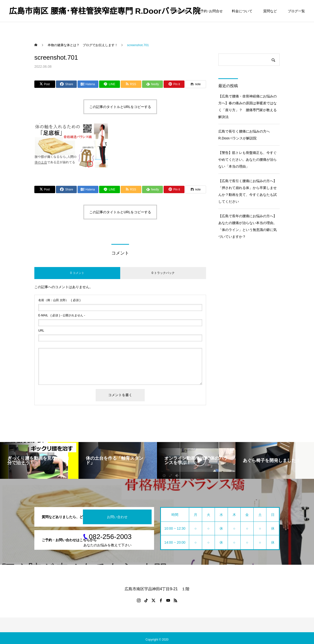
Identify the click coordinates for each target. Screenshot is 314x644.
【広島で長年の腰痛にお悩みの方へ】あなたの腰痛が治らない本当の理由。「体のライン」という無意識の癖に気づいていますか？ (248, 226)
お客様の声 (179, 11)
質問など (271, 11)
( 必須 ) (59, 300)
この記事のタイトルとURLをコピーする (120, 107)
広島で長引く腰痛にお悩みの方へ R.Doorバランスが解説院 (246, 135)
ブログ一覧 (296, 11)
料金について (242, 11)
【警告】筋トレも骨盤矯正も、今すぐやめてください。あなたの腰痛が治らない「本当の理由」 (248, 160)
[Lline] (110, 84)
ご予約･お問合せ (210, 11)
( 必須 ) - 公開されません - (62, 315)
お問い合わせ (117, 517)
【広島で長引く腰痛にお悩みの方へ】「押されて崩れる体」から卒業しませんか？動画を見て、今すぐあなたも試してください (248, 191)
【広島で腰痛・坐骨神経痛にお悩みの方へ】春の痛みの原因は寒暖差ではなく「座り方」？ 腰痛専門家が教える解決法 (248, 107)
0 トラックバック (163, 273)
